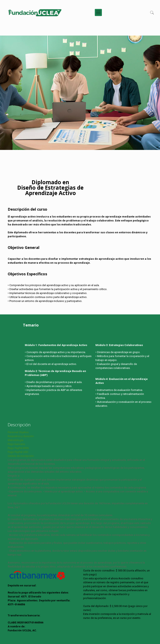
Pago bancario (16, 444)
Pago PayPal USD (18, 452)
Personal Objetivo (18, 432)
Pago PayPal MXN (18, 448)
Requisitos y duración (21, 436)
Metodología (16, 440)
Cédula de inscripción (21, 456)
